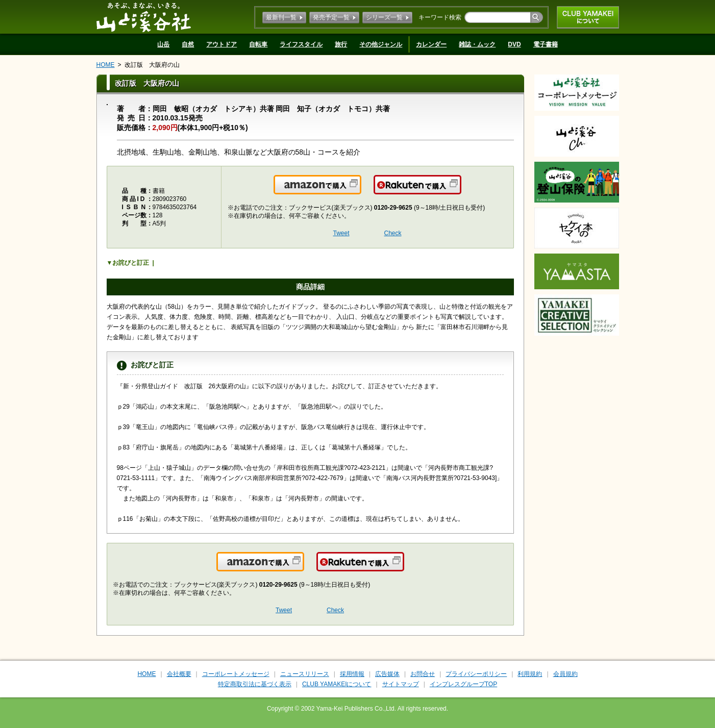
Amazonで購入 (361, 191)
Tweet (341, 233)
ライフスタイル (301, 44)
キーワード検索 (440, 17)
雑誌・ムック (477, 44)
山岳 (163, 44)
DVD (514, 44)
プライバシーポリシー (476, 674)
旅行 (341, 44)
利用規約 (530, 674)
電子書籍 (546, 44)
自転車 (258, 44)
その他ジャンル (381, 44)
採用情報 (352, 674)
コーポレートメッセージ (236, 674)
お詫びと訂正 (131, 263)
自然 (188, 44)
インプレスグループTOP (463, 684)
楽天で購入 (461, 191)
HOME (106, 65)
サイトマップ (401, 684)
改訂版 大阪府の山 (152, 65)
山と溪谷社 (144, 17)
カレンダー (431, 44)
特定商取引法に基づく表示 (255, 684)
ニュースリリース (305, 674)
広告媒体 (387, 674)
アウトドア (221, 44)
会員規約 (565, 674)
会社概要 (179, 674)
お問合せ (423, 674)
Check (393, 233)
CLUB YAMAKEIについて (588, 17)
